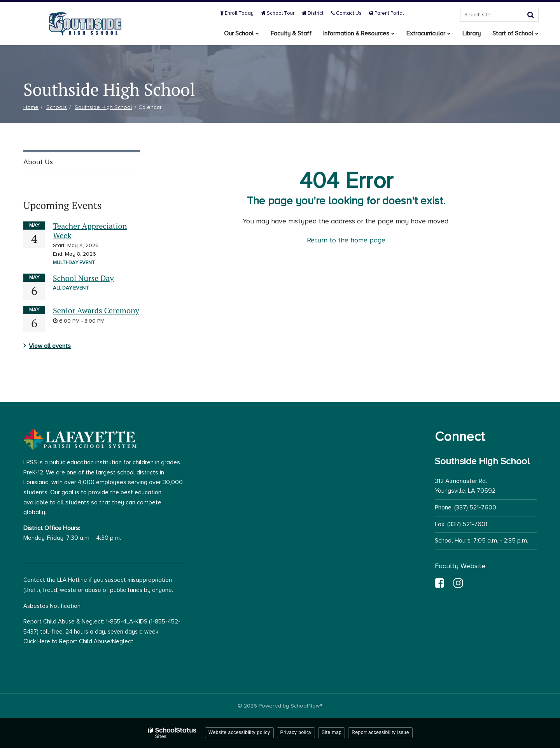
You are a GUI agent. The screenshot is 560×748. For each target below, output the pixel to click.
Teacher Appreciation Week (90, 231)
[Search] (530, 15)
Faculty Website (460, 566)
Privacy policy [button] (296, 732)
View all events (50, 346)
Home (31, 107)
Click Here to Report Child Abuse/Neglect (78, 641)
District (313, 13)
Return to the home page (346, 240)
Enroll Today (237, 13)
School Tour (278, 13)
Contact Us (346, 13)
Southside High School (103, 107)
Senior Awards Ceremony (96, 310)
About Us (38, 162)
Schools (57, 107)
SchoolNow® (306, 706)
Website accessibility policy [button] (239, 732)
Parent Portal (386, 13)
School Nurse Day (83, 278)
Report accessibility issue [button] (380, 732)
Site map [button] (332, 732)
